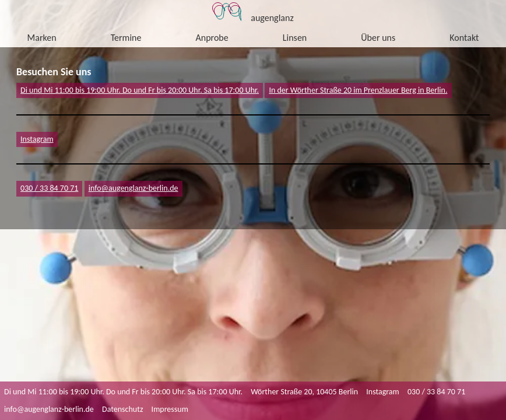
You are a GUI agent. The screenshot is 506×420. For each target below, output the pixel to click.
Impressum (170, 409)
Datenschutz (122, 409)
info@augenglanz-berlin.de (49, 409)
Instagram (37, 139)
